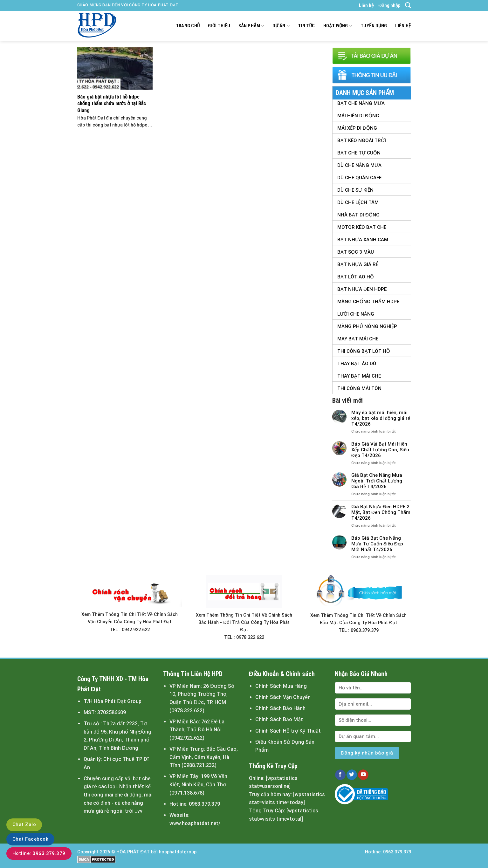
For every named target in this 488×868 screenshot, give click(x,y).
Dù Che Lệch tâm (358, 202)
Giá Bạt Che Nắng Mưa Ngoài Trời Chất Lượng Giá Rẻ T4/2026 (377, 481)
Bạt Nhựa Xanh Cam (363, 240)
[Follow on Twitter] (352, 775)
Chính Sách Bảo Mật (279, 719)
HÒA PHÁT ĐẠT (133, 852)
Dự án (281, 26)
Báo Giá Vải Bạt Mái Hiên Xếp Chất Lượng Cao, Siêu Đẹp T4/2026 (380, 450)
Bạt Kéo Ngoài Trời (362, 140)
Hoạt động (338, 26)
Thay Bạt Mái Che (359, 376)
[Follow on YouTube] (363, 775)
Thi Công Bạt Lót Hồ (364, 351)
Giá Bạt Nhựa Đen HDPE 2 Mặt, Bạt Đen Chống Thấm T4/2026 (381, 512)
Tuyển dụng (374, 26)
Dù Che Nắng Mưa (359, 165)
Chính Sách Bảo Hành (280, 708)
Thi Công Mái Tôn (359, 388)
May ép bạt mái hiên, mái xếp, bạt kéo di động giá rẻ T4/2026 (381, 418)
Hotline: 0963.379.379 (39, 853)
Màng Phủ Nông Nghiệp (367, 326)
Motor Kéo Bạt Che (362, 227)
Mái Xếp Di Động (357, 128)
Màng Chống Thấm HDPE (368, 302)
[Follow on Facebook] (340, 775)
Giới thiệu (219, 26)
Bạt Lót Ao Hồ (356, 277)
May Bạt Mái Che (358, 339)
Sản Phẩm (251, 26)
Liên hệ (366, 5)
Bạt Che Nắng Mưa (361, 103)
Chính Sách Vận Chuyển (283, 697)
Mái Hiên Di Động (358, 116)
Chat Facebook (30, 839)
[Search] (408, 5)
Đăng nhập (389, 5)
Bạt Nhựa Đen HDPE (362, 289)
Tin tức (306, 26)
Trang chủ (188, 26)
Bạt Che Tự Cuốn (359, 153)
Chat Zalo (24, 824)
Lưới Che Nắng (356, 314)
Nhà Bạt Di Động (358, 215)
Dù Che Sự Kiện (355, 190)
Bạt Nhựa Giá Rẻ (358, 264)
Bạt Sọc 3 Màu (356, 252)
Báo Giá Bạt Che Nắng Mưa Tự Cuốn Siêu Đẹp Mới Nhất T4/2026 (377, 544)
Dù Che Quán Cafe (359, 178)
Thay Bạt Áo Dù (357, 364)
